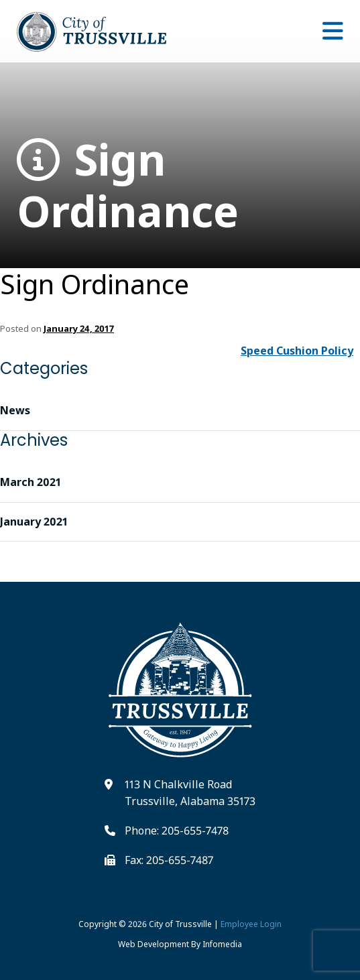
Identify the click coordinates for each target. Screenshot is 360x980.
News (15, 410)
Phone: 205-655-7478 (177, 831)
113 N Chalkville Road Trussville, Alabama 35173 (190, 793)
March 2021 (31, 482)
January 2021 (34, 522)
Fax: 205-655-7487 (169, 860)
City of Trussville (180, 924)
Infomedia (222, 944)
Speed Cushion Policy (297, 351)
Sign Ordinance (128, 186)
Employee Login (251, 924)
